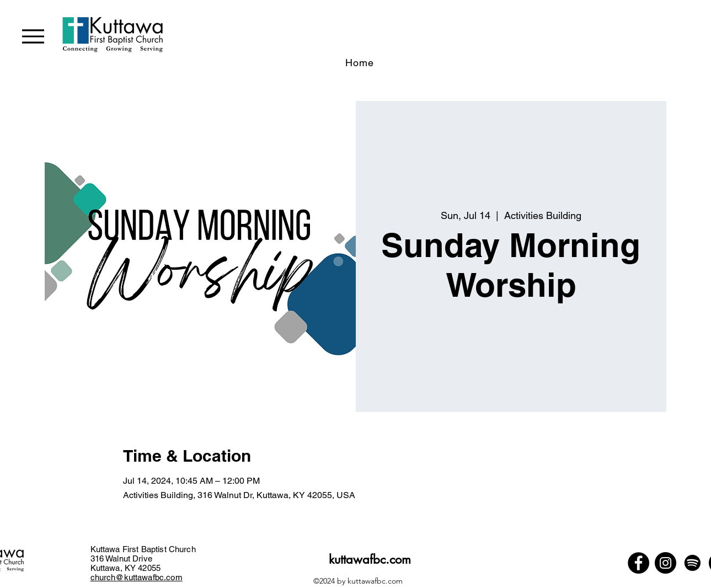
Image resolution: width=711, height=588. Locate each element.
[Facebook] (638, 563)
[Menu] (33, 36)
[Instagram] (665, 563)
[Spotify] (693, 563)
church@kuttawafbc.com (137, 577)
